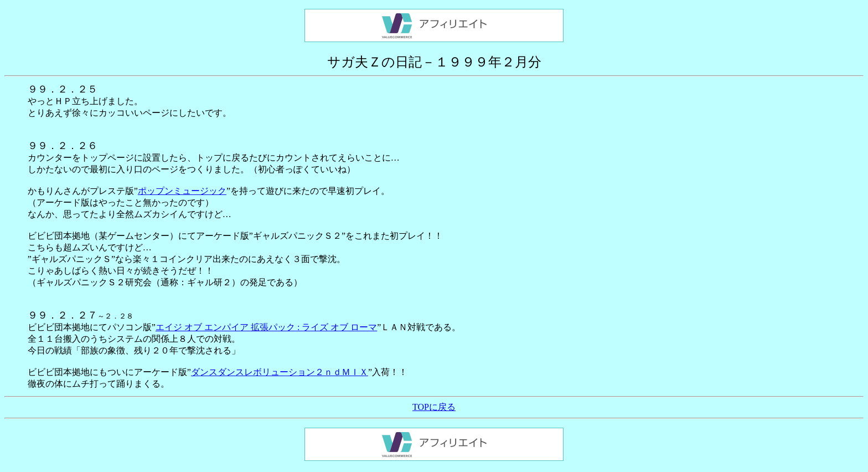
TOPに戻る (434, 407)
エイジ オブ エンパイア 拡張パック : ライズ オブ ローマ (266, 327)
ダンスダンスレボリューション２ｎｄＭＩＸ (280, 372)
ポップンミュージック (182, 191)
